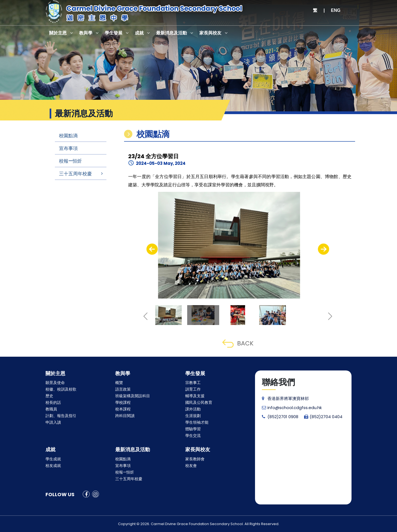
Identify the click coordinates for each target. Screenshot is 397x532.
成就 (139, 33)
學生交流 (193, 436)
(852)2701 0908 (280, 417)
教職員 (51, 409)
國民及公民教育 (199, 402)
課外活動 (193, 409)
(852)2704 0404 (323, 417)
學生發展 (114, 33)
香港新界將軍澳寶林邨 (285, 398)
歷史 (49, 396)
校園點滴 (68, 136)
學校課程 (123, 402)
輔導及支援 (195, 396)
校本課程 (123, 409)
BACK (238, 343)
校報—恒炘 (70, 161)
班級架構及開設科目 (133, 396)
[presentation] (152, 249)
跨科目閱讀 (125, 416)
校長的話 (53, 402)
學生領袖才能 (197, 422)
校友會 (191, 466)
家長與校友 (210, 33)
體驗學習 (193, 429)
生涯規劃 (193, 416)
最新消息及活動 (171, 33)
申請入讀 (53, 422)
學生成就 (53, 459)
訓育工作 (193, 389)
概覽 (119, 383)
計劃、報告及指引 (61, 416)
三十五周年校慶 (75, 174)
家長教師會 (195, 459)
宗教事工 (193, 383)
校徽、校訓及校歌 (61, 389)
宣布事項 (68, 148)
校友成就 (53, 466)
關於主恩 (58, 33)
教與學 (86, 33)
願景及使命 (55, 383)
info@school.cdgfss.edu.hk (292, 408)
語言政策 (123, 389)
